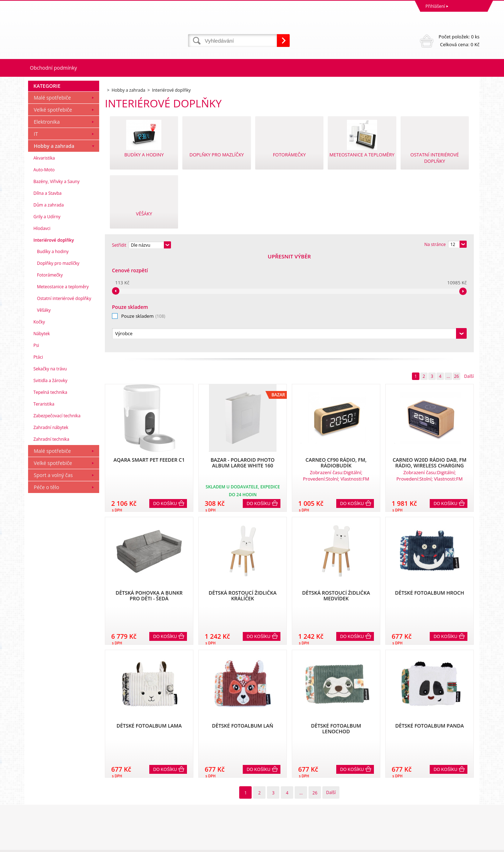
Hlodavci (42, 325)
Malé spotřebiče (52, 194)
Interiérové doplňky (54, 337)
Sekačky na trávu (50, 465)
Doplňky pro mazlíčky (58, 360)
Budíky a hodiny (53, 348)
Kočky (39, 419)
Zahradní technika (51, 536)
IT (36, 231)
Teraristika (44, 501)
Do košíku (165, 407)
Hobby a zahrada (54, 243)
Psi (36, 442)
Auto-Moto (44, 266)
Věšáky (44, 407)
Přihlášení (435, 6)
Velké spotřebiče (53, 206)
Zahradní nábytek (51, 524)
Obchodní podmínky (53, 68)
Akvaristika (44, 255)
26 (456, 280)
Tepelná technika (50, 489)
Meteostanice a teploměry (63, 383)
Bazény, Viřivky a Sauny (57, 278)
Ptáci (38, 454)
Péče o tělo (46, 584)
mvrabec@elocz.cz (272, 817)
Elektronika (47, 218)
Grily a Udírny (47, 313)
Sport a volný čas (53, 572)
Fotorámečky (50, 372)
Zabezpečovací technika (57, 512)
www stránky (437, 845)
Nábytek (42, 430)
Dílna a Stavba (47, 290)
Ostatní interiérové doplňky (64, 395)
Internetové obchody (399, 845)
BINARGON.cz (466, 845)
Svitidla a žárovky (50, 477)
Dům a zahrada (49, 302)
